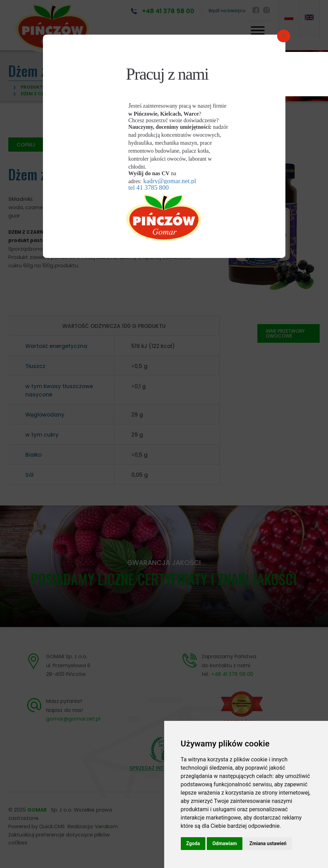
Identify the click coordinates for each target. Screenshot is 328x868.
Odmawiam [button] (225, 843)
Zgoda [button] (193, 843)
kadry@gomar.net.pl (170, 181)
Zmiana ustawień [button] (268, 843)
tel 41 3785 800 (149, 187)
